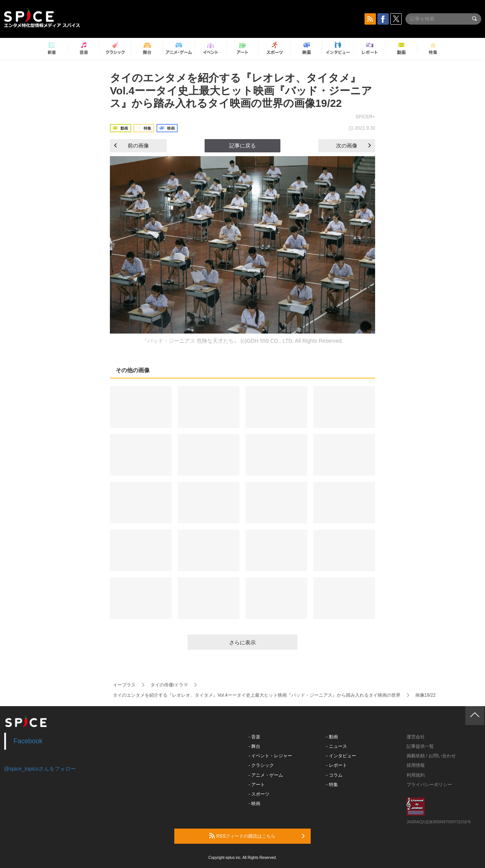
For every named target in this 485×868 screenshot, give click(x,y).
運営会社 (416, 737)
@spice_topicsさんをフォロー (40, 769)
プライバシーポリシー (429, 785)
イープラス (124, 685)
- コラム (334, 775)
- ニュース (337, 746)
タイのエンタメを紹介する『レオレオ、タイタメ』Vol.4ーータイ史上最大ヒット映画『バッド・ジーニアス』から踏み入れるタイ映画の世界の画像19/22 (241, 91)
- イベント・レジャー (270, 756)
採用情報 (416, 765)
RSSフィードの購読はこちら (257, 836)
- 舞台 (254, 746)
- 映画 (254, 804)
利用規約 (416, 775)
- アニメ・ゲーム (266, 775)
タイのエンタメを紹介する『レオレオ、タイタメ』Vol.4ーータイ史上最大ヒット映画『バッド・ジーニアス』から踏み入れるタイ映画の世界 (257, 695)
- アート (257, 785)
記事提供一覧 (420, 746)
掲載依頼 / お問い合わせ (431, 756)
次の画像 (354, 146)
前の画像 (131, 146)
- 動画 (332, 737)
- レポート (337, 765)
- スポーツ (259, 794)
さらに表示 (242, 642)
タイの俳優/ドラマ (169, 685)
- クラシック (261, 765)
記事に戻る (242, 146)
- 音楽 (254, 737)
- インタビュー (341, 756)
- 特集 (332, 785)
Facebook (28, 741)
